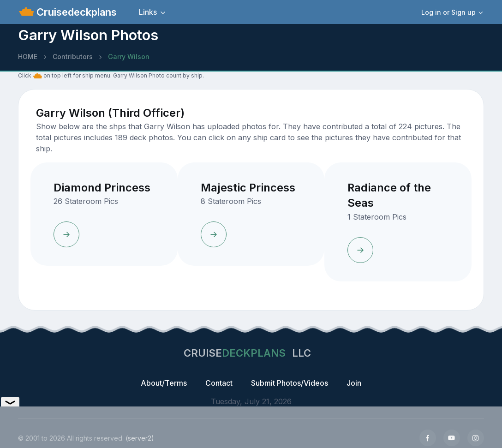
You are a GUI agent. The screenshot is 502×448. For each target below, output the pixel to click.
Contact (219, 383)
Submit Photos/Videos (290, 383)
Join (354, 383)
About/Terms (164, 383)
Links (148, 12)
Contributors (73, 57)
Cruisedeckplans (75, 12)
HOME (28, 57)
